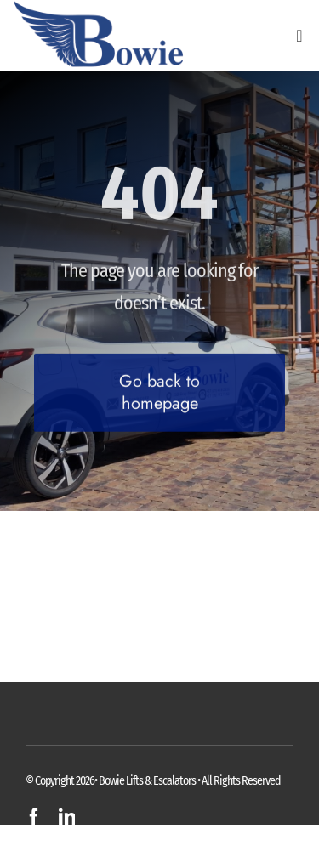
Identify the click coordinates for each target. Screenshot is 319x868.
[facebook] (34, 817)
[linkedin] (67, 817)
